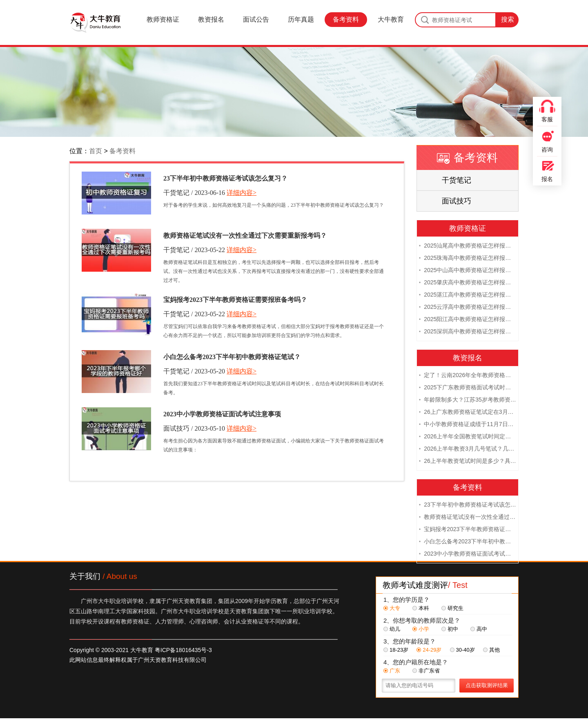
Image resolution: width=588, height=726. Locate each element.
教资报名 (211, 19)
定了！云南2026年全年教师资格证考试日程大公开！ (468, 376)
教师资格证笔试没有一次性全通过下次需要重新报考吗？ (245, 236)
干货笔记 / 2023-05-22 (194, 250)
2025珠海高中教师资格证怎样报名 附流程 (468, 259)
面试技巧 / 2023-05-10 (194, 428)
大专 (392, 609)
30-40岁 (462, 651)
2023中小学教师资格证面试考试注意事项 (222, 414)
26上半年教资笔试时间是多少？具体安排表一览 (468, 462)
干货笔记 (457, 180)
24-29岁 (429, 651)
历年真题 (301, 19)
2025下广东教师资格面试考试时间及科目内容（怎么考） (468, 388)
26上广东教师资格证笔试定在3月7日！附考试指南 (468, 413)
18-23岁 (396, 651)
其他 (491, 651)
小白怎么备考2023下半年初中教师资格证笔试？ (232, 357)
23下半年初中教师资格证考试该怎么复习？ (225, 178)
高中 (479, 630)
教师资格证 (163, 19)
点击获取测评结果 (487, 686)
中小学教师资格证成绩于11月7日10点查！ (468, 425)
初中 (450, 630)
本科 (421, 609)
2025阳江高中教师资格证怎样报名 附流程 (468, 320)
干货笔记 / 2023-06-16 (194, 193)
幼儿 (392, 630)
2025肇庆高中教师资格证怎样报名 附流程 (468, 283)
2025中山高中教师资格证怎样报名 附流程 (468, 271)
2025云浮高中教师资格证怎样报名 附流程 (468, 308)
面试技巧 (457, 201)
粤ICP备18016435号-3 (183, 651)
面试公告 (256, 19)
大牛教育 (391, 19)
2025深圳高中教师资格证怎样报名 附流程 (468, 332)
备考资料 (346, 19)
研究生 (452, 609)
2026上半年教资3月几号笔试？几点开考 (468, 449)
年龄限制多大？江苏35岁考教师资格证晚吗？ (468, 400)
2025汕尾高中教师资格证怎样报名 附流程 (468, 246)
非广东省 (426, 671)
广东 (392, 671)
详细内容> (242, 193)
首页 (96, 151)
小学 (421, 630)
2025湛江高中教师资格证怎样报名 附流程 (468, 295)
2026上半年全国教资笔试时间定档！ (468, 437)
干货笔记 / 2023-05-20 (194, 371)
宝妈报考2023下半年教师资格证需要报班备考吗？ (235, 300)
